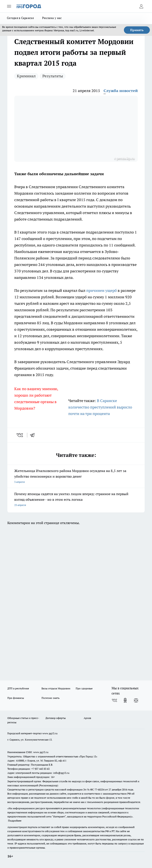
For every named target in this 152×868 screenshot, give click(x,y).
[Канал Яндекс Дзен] (136, 700)
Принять (137, 30)
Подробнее (15, 821)
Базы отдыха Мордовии (56, 688)
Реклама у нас (52, 18)
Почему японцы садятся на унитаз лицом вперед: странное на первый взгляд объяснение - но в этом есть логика (76, 500)
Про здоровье (84, 688)
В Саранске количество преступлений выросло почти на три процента (100, 407)
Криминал (26, 76)
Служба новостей (121, 91)
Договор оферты (56, 718)
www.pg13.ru (50, 733)
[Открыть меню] (9, 6)
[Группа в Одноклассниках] (125, 700)
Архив (87, 718)
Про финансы (16, 698)
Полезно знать (50, 698)
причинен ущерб (102, 290)
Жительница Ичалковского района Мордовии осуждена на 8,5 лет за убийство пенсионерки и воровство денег (76, 477)
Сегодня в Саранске (20, 18)
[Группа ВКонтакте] (114, 700)
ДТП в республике (18, 688)
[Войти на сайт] (141, 6)
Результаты (53, 76)
